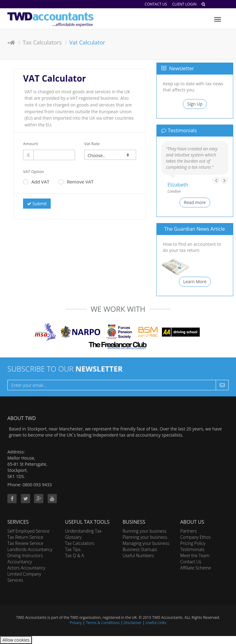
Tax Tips (73, 549)
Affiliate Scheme (196, 568)
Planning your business (145, 537)
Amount (31, 144)
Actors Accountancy (26, 568)
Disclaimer (133, 623)
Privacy (76, 623)
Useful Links (156, 623)
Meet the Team (195, 555)
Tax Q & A (75, 555)
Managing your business (146, 543)
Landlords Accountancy (30, 549)
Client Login (184, 4)
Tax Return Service (25, 537)
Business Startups (140, 549)
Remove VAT (76, 182)
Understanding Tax (83, 531)
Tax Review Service (25, 543)
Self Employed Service (28, 531)
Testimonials (193, 549)
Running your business (145, 531)
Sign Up (195, 104)
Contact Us (156, 4)
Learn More (195, 282)
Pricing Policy (193, 543)
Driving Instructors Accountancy (25, 559)
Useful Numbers (138, 555)
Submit (37, 204)
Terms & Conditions (103, 623)
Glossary (73, 537)
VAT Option (33, 172)
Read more (195, 202)
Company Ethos (196, 537)
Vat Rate (92, 144)
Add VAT (36, 182)
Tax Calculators (42, 42)
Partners (189, 531)
